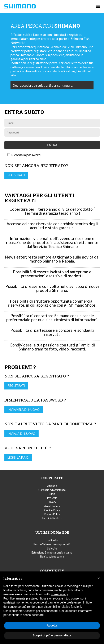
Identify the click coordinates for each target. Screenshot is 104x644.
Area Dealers (52, 506)
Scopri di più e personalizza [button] (52, 635)
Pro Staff (52, 498)
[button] (99, 578)
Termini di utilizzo (52, 518)
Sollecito (52, 548)
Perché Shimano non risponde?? (52, 544)
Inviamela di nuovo (24, 410)
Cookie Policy (52, 510)
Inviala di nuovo (21, 434)
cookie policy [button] (59, 594)
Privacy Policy (52, 514)
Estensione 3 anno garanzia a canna (52, 552)
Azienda (52, 486)
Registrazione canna (52, 556)
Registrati (16, 175)
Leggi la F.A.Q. (18, 457)
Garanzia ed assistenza (52, 490)
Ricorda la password (24, 155)
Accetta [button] (52, 625)
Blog (52, 494)
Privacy (52, 502)
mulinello (52, 540)
